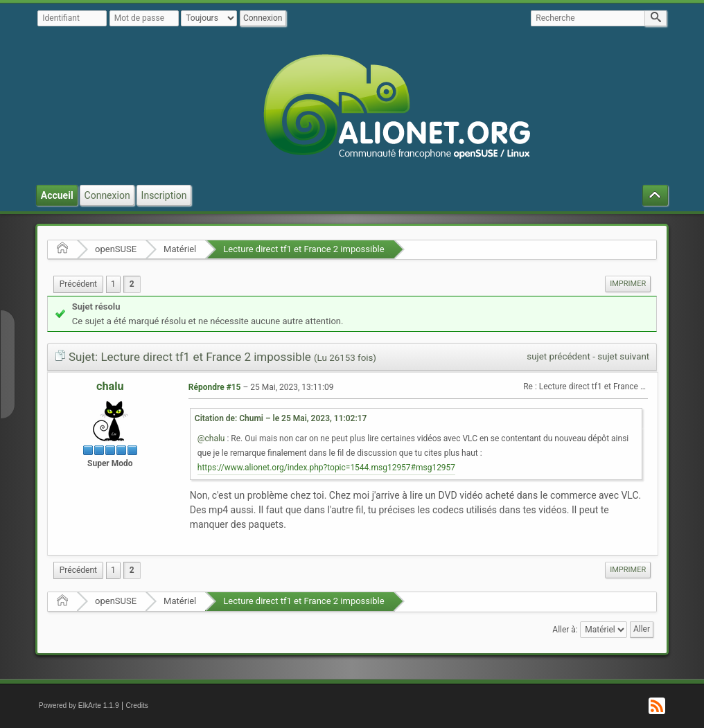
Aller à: (565, 629)
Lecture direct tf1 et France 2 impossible (303, 249)
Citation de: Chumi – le (281, 418)
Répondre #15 (215, 387)
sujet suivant (623, 356)
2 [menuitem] (132, 284)
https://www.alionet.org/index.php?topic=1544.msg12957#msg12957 (326, 468)
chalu (110, 386)
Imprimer (628, 284)
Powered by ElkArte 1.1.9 (79, 705)
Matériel (180, 249)
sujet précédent (558, 356)
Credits (137, 705)
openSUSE (116, 249)
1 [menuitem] (113, 284)
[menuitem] (78, 284)
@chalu (211, 438)
